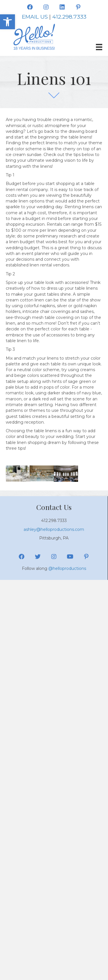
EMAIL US (35, 17)
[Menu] (99, 47)
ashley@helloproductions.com (54, 529)
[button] (7, 22)
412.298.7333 (69, 17)
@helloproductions (67, 568)
